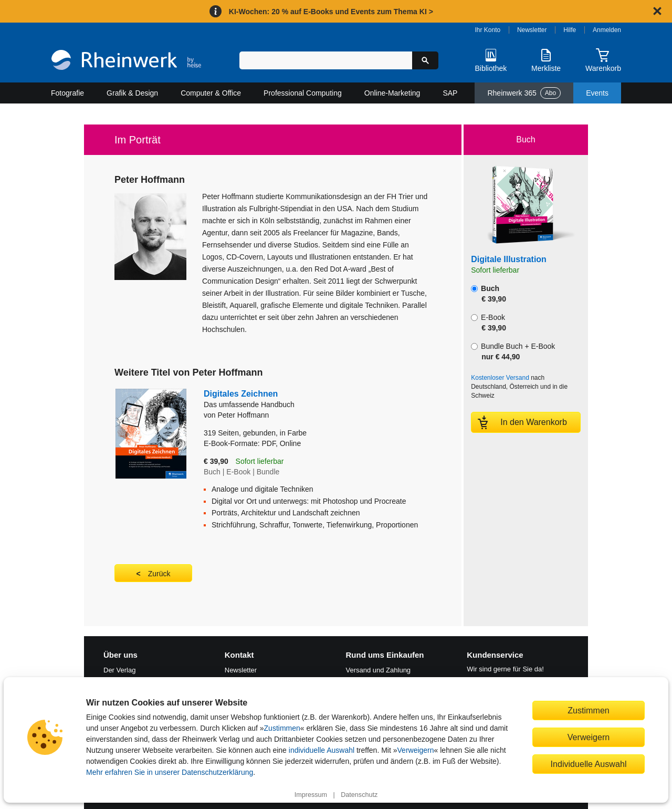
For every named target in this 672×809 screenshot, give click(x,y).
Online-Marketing (392, 93)
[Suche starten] (425, 60)
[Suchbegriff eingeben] (326, 60)
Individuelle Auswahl (589, 764)
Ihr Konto (488, 30)
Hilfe (570, 30)
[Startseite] (126, 61)
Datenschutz (359, 795)
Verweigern (416, 750)
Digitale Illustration (509, 259)
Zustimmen (282, 728)
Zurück (159, 574)
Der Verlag (119, 670)
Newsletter (532, 30)
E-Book (489, 323)
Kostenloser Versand (500, 378)
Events (597, 93)
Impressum (311, 795)
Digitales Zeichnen (311, 400)
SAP (450, 93)
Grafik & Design (132, 93)
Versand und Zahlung (379, 670)
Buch (489, 294)
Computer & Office (211, 93)
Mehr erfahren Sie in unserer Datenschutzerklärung (170, 772)
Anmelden (607, 30)
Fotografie (67, 93)
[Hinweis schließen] (657, 11)
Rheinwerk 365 (524, 93)
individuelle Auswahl (322, 750)
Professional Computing (303, 93)
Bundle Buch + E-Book (513, 351)
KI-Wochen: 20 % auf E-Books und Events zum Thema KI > (331, 12)
